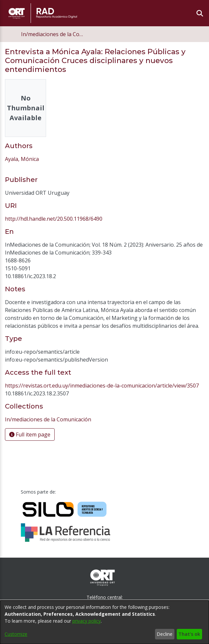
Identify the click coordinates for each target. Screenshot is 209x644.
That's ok (189, 634)
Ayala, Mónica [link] (22, 159)
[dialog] (104, 622)
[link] (48, 419)
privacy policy (87, 621)
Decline (165, 634)
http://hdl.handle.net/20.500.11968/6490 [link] (54, 219)
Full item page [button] (30, 434)
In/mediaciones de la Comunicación (54, 34)
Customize (16, 634)
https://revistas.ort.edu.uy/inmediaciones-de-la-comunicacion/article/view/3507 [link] (102, 386)
